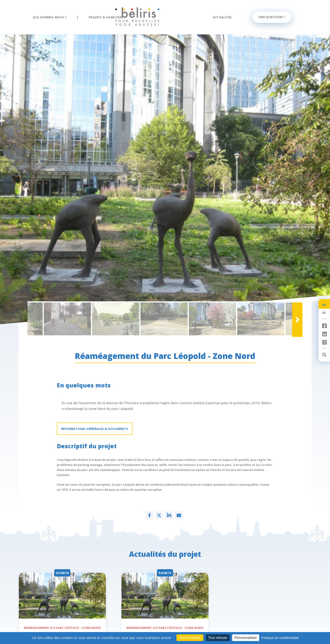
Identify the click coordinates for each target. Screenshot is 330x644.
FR (324, 305)
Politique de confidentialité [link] (280, 638)
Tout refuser (218, 638)
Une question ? (272, 17)
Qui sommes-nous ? (50, 17)
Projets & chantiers (106, 17)
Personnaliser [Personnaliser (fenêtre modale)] (246, 638)
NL (324, 313)
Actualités (222, 17)
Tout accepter (190, 638)
